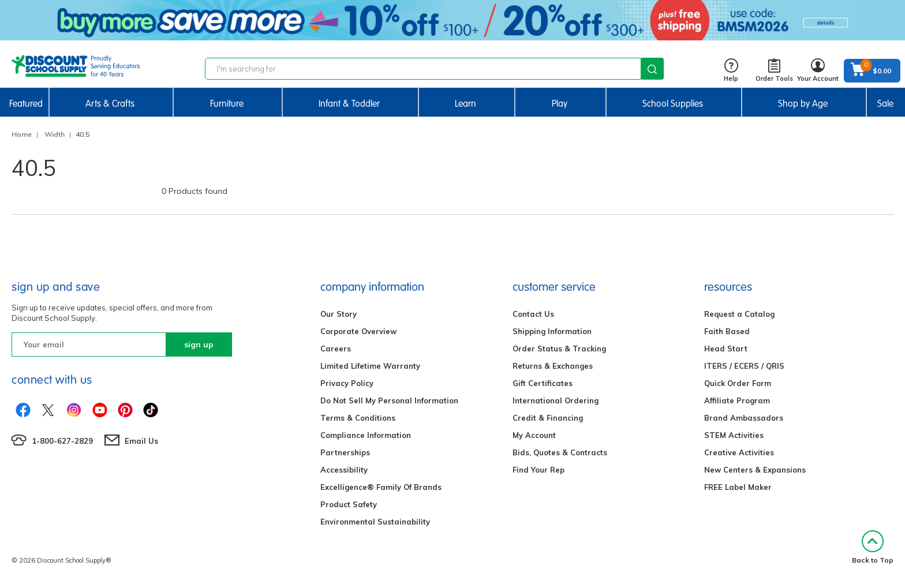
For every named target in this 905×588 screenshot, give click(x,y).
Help (731, 71)
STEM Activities (734, 435)
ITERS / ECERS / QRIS (744, 366)
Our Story (339, 314)
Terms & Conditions (358, 418)
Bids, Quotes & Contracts (560, 452)
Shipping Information (552, 331)
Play (560, 104)
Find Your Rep (538, 470)
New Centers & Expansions (755, 470)
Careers (336, 349)
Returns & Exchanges (553, 366)
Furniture (227, 104)
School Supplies (673, 104)
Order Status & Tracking (559, 349)
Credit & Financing (548, 418)
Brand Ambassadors (744, 418)
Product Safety (349, 504)
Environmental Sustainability (375, 522)
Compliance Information (366, 435)
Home (22, 134)
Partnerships (345, 452)
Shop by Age (803, 104)
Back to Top (873, 547)
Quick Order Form (738, 383)
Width (55, 134)
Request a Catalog (739, 314)
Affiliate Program (737, 400)
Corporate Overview (358, 331)
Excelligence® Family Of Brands (381, 487)
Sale (885, 104)
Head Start (726, 349)
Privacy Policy (347, 383)
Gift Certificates (543, 383)
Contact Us (533, 314)
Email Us (141, 441)
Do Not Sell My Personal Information (389, 400)
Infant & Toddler (349, 104)
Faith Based (727, 331)
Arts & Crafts (110, 104)
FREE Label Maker (738, 487)
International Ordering (556, 400)
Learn (465, 104)
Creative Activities (739, 452)
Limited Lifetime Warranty (370, 366)
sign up (199, 344)
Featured (26, 104)
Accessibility (344, 470)
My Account (534, 435)
